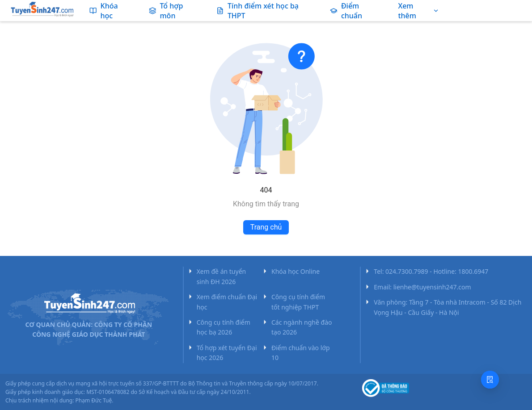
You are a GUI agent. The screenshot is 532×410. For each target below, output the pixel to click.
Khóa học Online (296, 271)
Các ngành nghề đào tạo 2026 (302, 327)
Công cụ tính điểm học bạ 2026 (224, 327)
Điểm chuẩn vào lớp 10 (301, 353)
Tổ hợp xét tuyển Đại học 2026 (227, 353)
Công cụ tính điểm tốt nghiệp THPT (298, 302)
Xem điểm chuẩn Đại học (227, 302)
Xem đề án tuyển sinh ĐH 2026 (222, 276)
